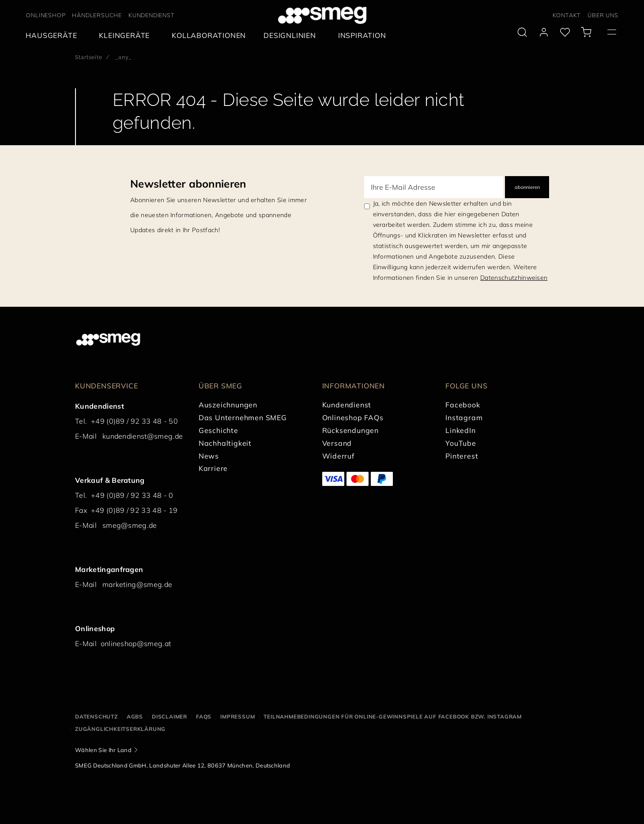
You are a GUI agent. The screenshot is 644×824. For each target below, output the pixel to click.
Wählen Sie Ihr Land (103, 750)
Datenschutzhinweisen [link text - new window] (514, 278)
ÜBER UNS (603, 15)
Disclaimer (169, 717)
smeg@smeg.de (130, 525)
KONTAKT (567, 15)
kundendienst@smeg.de (143, 436)
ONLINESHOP (46, 15)
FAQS (204, 717)
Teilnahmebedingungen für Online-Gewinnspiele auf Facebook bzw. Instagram (393, 717)
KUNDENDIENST (152, 15)
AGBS (135, 717)
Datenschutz (96, 717)
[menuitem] (53, 36)
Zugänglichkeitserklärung (120, 729)
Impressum (237, 717)
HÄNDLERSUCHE (97, 15)
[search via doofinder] (522, 32)
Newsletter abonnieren (188, 184)
